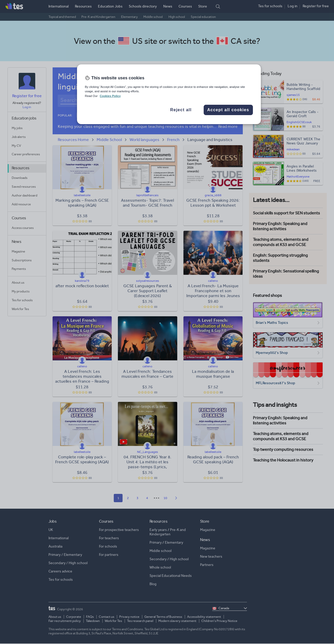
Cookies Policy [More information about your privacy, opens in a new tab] (110, 96)
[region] (169, 94)
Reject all (181, 110)
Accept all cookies (228, 110)
